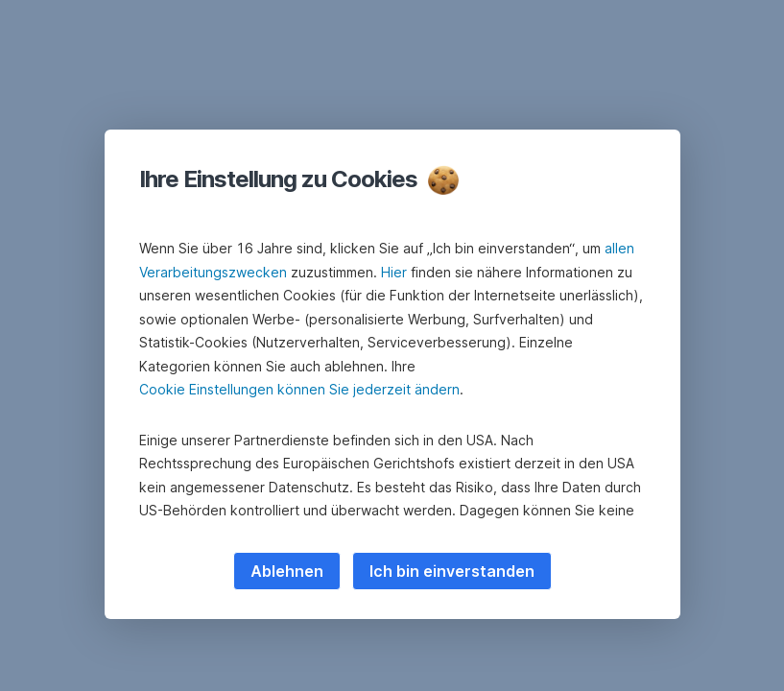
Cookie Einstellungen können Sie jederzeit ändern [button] (299, 389)
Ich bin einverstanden (452, 571)
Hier (394, 272)
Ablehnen (287, 571)
